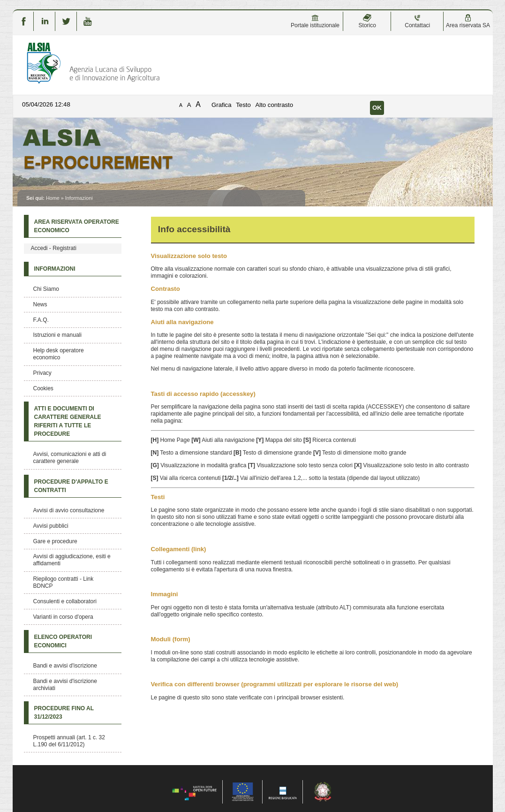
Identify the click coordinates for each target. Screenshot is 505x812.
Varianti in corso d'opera (63, 617)
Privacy (42, 373)
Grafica (222, 105)
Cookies (43, 388)
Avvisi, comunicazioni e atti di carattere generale (70, 458)
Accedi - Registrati (54, 248)
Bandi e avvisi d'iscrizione (65, 666)
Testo (243, 105)
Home (53, 198)
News (40, 304)
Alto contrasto (274, 105)
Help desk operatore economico (59, 354)
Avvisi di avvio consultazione (69, 510)
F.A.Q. (41, 320)
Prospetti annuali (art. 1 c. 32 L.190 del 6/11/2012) (69, 741)
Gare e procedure (55, 541)
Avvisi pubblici (51, 526)
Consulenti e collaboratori (65, 601)
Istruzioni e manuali (57, 335)
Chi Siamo (46, 289)
